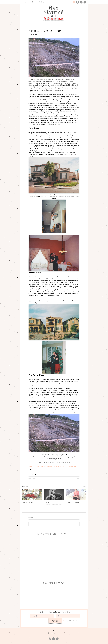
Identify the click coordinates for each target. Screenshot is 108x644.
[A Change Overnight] (76, 494)
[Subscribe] (55, 621)
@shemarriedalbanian (58, 583)
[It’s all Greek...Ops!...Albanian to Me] (54, 494)
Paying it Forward (29, 502)
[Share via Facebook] (29, 474)
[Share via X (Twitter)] (33, 474)
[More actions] (79, 27)
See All (85, 486)
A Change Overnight (74, 502)
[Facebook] (85, 2)
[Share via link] (39, 474)
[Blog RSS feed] (74, 2)
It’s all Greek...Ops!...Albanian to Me (54, 503)
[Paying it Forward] (32, 494)
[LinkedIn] (81, 2)
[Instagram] (78, 2)
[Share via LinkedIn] (36, 474)
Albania (30, 470)
